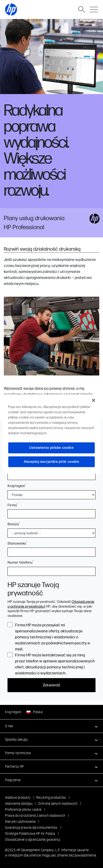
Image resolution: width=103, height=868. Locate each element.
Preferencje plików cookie (23, 809)
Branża (14, 524)
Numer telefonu (20, 562)
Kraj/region (17, 486)
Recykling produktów (51, 797)
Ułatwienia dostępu (19, 803)
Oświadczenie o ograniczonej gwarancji (33, 839)
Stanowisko (17, 543)
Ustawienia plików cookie (51, 448)
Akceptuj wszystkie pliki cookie (51, 462)
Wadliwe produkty (18, 797)
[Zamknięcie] (93, 400)
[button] (51, 726)
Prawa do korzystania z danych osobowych (35, 815)
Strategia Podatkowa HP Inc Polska (30, 833)
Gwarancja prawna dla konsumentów (31, 827)
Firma (13, 505)
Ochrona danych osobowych (58, 803)
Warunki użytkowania (20, 821)
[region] (51, 434)
